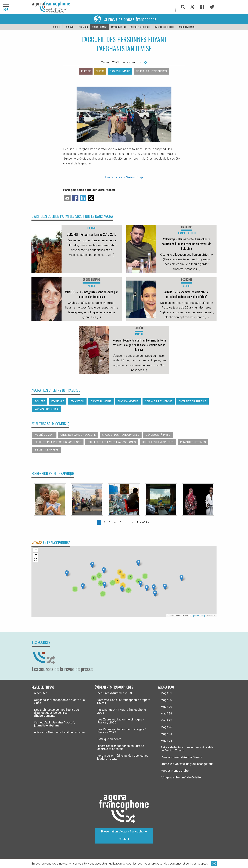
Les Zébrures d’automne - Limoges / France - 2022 (122, 731)
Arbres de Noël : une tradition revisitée (59, 732)
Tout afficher (143, 522)
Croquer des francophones (121, 435)
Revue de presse (43, 687)
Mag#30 (166, 700)
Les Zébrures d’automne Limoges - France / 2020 (121, 721)
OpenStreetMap (199, 616)
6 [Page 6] (126, 522)
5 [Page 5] (120, 522)
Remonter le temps (193, 442)
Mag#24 (166, 741)
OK (214, 863)
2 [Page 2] (104, 522)
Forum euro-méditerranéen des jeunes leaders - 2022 (123, 757)
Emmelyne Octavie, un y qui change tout (187, 764)
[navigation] (6, 7)
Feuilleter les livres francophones (112, 442)
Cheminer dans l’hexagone (78, 435)
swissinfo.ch (137, 62)
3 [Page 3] (110, 522)
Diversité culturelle (164, 27)
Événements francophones (114, 687)
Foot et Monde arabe (175, 771)
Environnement (119, 27)
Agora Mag (166, 687)
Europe (86, 71)
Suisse (100, 71)
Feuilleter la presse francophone (58, 442)
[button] (83, 586)
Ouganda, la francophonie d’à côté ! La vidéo (59, 701)
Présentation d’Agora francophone (124, 831)
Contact (124, 839)
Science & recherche (140, 27)
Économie (69, 27)
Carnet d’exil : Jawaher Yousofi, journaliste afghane (54, 724)
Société (57, 27)
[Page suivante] (132, 522)
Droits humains (99, 27)
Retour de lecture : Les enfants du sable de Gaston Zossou (187, 749)
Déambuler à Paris (158, 435)
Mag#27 (166, 720)
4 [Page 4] (115, 522)
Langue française (186, 27)
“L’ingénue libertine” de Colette (181, 777)
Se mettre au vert (46, 450)
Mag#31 (166, 693)
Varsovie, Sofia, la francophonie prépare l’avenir (124, 701)
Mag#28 (166, 713)
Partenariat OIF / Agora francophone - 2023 (122, 711)
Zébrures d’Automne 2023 (115, 693)
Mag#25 (166, 734)
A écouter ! (41, 693)
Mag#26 (166, 727)
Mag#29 (166, 707)
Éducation (83, 27)
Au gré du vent (44, 435)
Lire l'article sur (124, 177)
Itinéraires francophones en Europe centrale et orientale (121, 747)
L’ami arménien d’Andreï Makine (181, 757)
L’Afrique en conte (109, 739)
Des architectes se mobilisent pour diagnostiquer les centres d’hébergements (57, 713)
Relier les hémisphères (151, 71)
